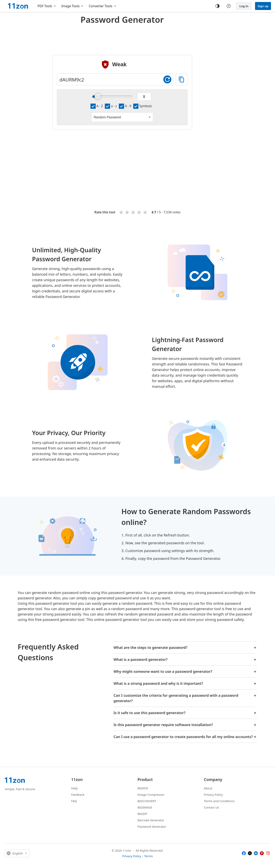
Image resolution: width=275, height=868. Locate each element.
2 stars (127, 212)
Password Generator (152, 826)
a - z (111, 106)
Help (74, 788)
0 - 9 (125, 106)
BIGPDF (143, 788)
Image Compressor (151, 795)
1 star (121, 212)
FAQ (74, 801)
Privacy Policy (213, 795)
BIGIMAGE (145, 807)
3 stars (133, 212)
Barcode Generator (151, 820)
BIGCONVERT (147, 801)
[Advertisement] (122, 37)
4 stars (139, 212)
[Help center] (229, 6)
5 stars (145, 212)
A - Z (97, 106)
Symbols (142, 106)
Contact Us (211, 807)
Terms (148, 856)
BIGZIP (142, 814)
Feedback (78, 795)
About (208, 788)
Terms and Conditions (219, 801)
